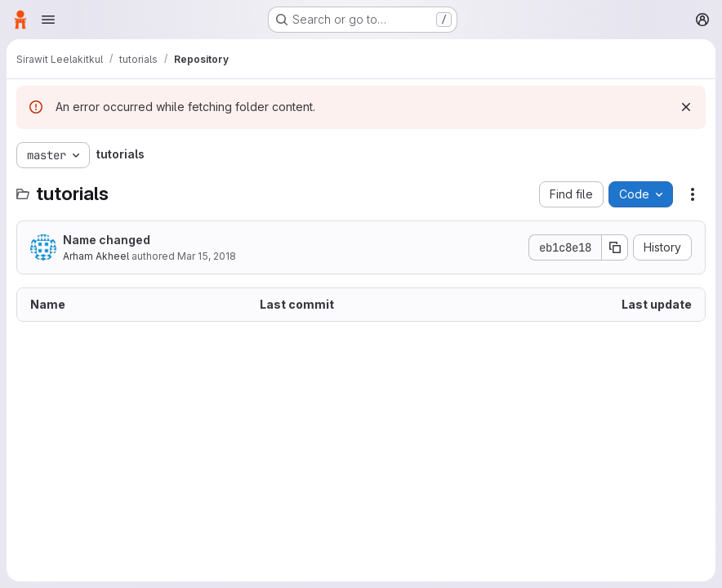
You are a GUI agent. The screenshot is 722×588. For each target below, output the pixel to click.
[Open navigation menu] (48, 20)
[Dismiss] (686, 107)
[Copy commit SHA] (615, 247)
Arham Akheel (96, 256)
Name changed (107, 240)
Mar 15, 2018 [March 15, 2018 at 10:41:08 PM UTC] (207, 256)
